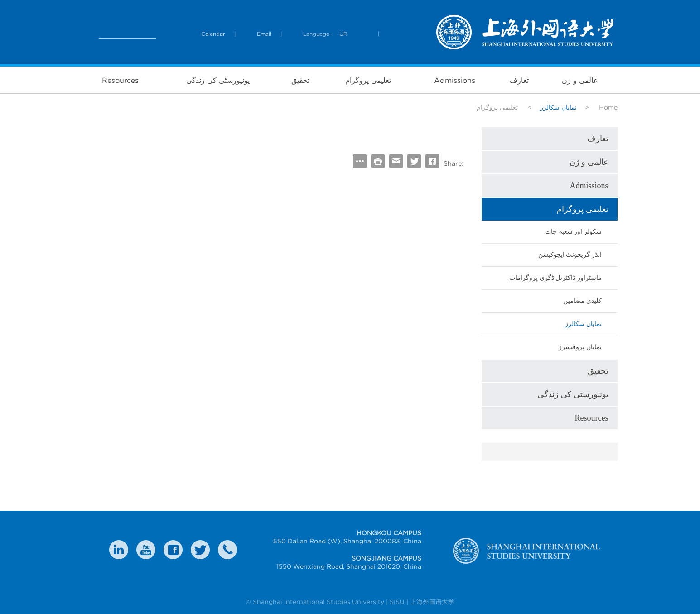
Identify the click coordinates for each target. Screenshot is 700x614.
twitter (200, 550)
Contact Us (227, 550)
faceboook (173, 550)
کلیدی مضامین (582, 301)
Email (264, 34)
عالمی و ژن (580, 80)
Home (608, 107)
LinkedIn (119, 550)
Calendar (213, 34)
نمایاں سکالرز (583, 324)
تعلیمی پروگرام (368, 80)
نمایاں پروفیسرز (580, 347)
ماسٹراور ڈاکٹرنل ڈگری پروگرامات (555, 278)
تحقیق (300, 80)
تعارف (519, 80)
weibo (146, 550)
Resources (120, 80)
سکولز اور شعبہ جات (573, 232)
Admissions (455, 80)
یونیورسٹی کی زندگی (218, 80)
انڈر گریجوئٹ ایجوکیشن (570, 255)
